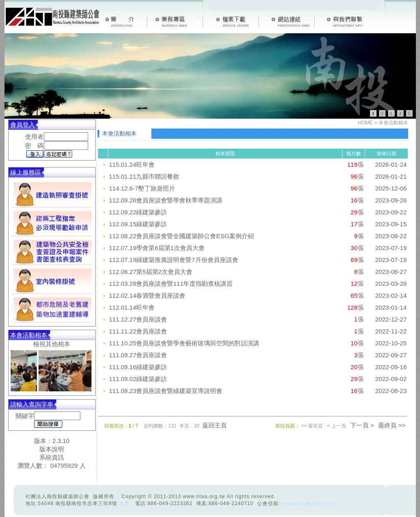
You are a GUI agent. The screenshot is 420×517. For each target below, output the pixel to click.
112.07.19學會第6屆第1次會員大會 (157, 248)
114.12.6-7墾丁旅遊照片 (142, 188)
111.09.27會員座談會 (138, 355)
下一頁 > (362, 425)
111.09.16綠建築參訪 (138, 367)
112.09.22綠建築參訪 (138, 212)
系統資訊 (52, 457)
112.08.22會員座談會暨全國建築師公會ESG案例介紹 (181, 236)
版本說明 (52, 449)
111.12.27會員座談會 (138, 319)
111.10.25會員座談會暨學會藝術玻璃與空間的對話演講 (184, 343)
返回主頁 (215, 425)
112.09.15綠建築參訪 (138, 224)
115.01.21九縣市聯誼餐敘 (144, 176)
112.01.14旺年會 (132, 307)
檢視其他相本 (52, 344)
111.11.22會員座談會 (138, 331)
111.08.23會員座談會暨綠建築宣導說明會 (166, 391)
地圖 (124, 503)
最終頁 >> (392, 425)
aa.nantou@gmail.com (309, 503)
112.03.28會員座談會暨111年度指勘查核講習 (171, 284)
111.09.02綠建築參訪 (138, 379)
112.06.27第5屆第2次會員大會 (151, 272)
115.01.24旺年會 (132, 164)
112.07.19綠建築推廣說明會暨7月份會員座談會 (174, 260)
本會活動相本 (393, 123)
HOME (365, 123)
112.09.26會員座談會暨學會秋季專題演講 (166, 200)
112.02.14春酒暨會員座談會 (147, 295)
